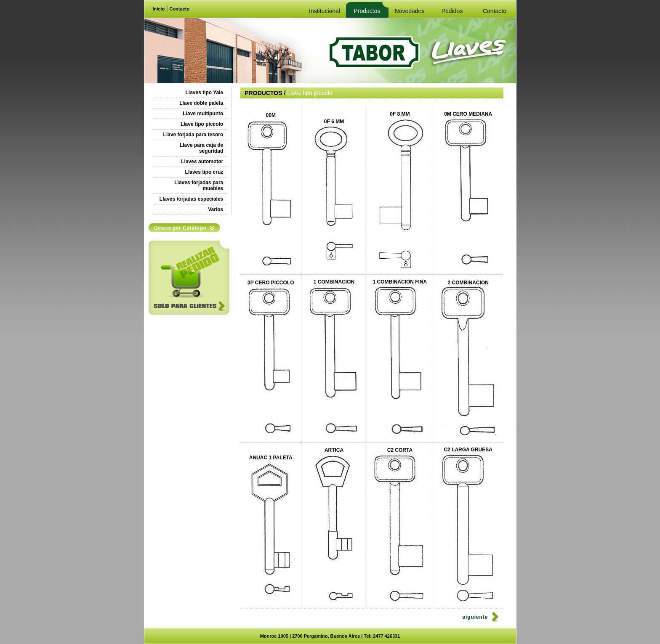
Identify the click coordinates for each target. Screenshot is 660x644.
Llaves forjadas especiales (191, 199)
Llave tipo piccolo (202, 124)
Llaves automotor (202, 162)
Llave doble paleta (201, 103)
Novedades (410, 11)
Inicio (159, 9)
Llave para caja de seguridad (201, 148)
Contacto (179, 9)
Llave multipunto (203, 114)
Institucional (325, 11)
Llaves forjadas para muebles (199, 186)
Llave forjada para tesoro (193, 135)
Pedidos (452, 11)
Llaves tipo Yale (204, 93)
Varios (216, 209)
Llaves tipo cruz (204, 172)
